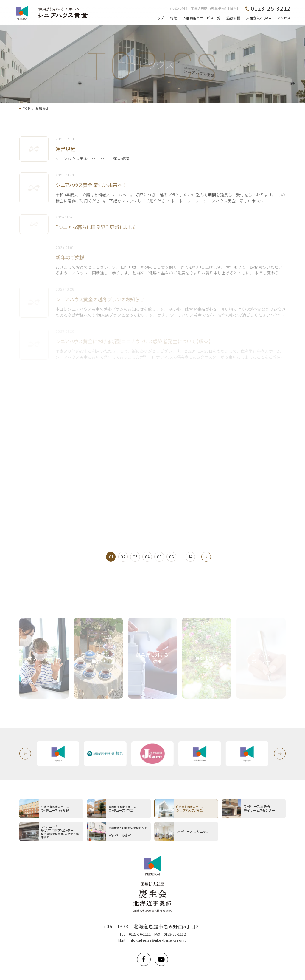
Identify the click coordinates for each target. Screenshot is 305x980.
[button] (25, 754)
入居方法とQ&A (259, 18)
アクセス (284, 18)
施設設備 (233, 18)
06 (172, 557)
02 (123, 557)
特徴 (173, 18)
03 (135, 557)
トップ (159, 18)
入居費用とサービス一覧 (202, 18)
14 (191, 557)
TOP (26, 108)
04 (147, 557)
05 (159, 557)
